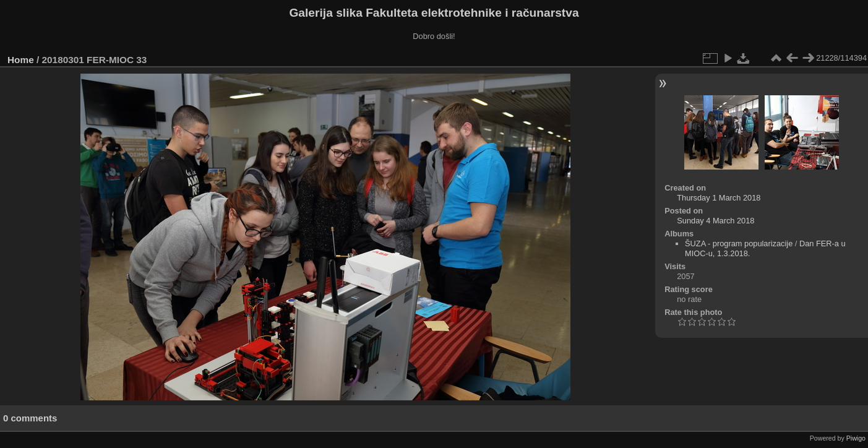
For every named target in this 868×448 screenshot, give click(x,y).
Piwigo (856, 438)
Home (21, 60)
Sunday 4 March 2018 (715, 221)
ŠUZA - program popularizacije (739, 243)
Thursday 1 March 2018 (719, 198)
